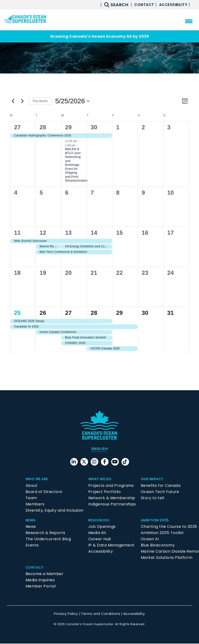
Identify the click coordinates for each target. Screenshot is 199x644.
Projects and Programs (111, 486)
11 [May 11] (17, 233)
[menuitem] (99, 449)
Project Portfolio (105, 492)
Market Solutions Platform (167, 558)
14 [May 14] (94, 233)
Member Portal (41, 587)
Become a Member (45, 574)
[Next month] (22, 101)
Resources (100, 521)
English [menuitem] (99, 449)
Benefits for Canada (161, 486)
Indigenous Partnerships (112, 505)
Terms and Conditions (101, 614)
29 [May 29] (120, 313)
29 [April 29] (68, 127)
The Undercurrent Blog (48, 539)
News (31, 521)
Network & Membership (112, 498)
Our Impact (153, 480)
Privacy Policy (66, 614)
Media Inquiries (40, 581)
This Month (40, 101)
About (31, 486)
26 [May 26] (43, 313)
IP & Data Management (111, 546)
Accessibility (172, 5)
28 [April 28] (43, 127)
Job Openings (102, 527)
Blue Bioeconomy (158, 546)
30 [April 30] (94, 127)
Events (32, 546)
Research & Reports (45, 533)
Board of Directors (44, 492)
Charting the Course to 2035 (169, 527)
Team (31, 498)
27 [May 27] (68, 313)
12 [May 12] (43, 233)
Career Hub (100, 539)
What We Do (101, 480)
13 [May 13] (68, 233)
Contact (139, 5)
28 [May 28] (94, 313)
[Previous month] (13, 101)
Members (35, 505)
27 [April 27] (17, 127)
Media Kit (97, 533)
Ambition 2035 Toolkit (162, 533)
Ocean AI (150, 539)
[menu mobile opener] (189, 21)
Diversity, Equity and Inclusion (55, 511)
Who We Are (38, 480)
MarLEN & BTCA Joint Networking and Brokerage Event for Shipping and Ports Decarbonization (76, 165)
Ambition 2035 (156, 521)
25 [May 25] (17, 313)
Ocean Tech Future (160, 492)
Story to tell (152, 498)
